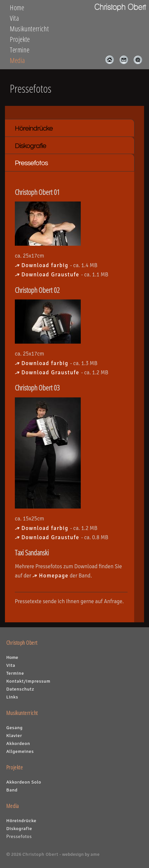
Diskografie (30, 146)
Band (12, 790)
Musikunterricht (29, 29)
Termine (20, 50)
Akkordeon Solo (24, 782)
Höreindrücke (34, 128)
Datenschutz (20, 689)
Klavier (14, 735)
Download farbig (46, 265)
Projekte (20, 39)
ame (95, 854)
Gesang (15, 728)
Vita (15, 18)
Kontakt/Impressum (28, 681)
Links (12, 697)
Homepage (54, 576)
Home (17, 8)
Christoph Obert (40, 854)
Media (17, 60)
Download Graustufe (51, 275)
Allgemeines (20, 751)
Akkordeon (18, 743)
